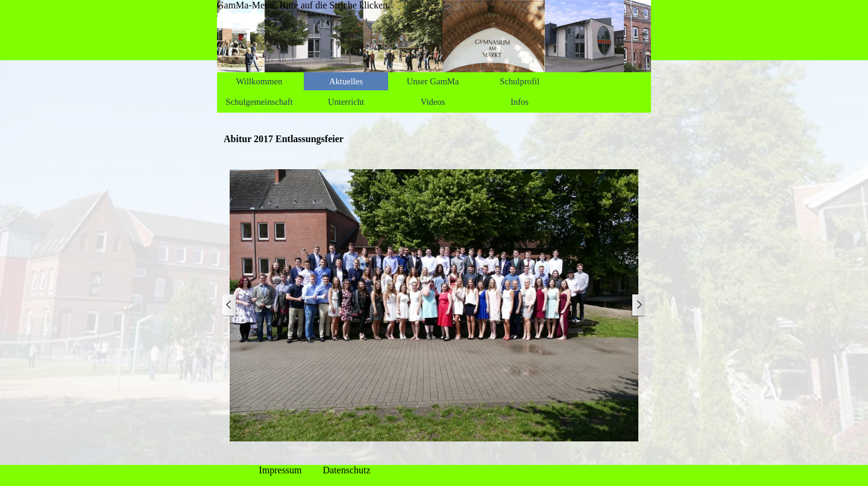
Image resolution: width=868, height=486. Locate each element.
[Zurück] (230, 306)
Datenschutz (346, 470)
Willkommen (259, 81)
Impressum (280, 470)
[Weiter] (638, 306)
